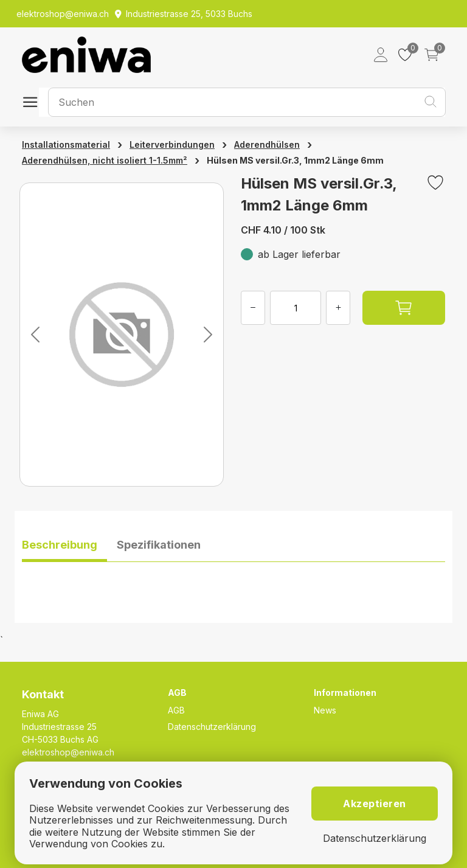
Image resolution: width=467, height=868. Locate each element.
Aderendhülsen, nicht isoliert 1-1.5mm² (105, 160)
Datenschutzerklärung (212, 727)
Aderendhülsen (267, 144)
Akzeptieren (375, 804)
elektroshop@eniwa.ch (68, 752)
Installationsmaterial (66, 144)
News (325, 710)
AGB (176, 710)
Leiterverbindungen (172, 144)
